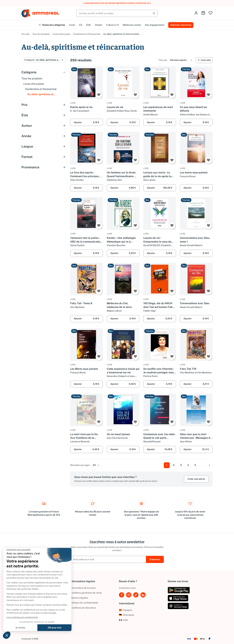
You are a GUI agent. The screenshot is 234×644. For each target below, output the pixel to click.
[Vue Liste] (204, 60)
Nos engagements (155, 25)
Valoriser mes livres (181, 25)
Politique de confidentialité (84, 603)
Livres (72, 25)
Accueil (25, 34)
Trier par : (163, 60)
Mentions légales (79, 598)
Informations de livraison (83, 588)
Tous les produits (41, 34)
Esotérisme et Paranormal (87, 34)
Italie (123, 620)
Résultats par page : (80, 465)
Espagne (125, 610)
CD (81, 25)
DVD (88, 25)
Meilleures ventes (132, 25)
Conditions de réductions (83, 608)
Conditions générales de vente (86, 593)
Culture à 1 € (112, 25)
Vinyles (98, 25)
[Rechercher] (117, 13)
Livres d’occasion (62, 34)
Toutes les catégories (52, 25)
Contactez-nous (127, 588)
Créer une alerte (196, 479)
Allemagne (127, 615)
